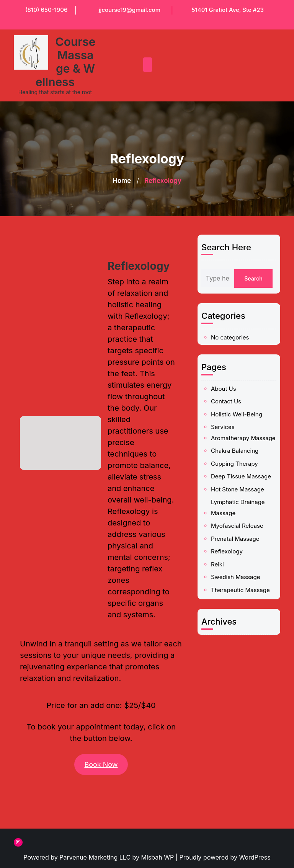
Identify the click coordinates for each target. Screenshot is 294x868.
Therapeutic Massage (239, 494)
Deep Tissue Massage (240, 451)
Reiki (231, 485)
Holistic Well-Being (238, 427)
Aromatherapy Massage (241, 436)
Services (233, 432)
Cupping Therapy (237, 446)
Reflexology (234, 480)
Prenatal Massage (238, 475)
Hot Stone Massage (238, 456)
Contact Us (234, 422)
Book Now (101, 764)
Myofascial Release (238, 470)
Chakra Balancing (237, 441)
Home (122, 181)
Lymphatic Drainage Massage (238, 463)
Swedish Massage (238, 489)
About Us (233, 417)
